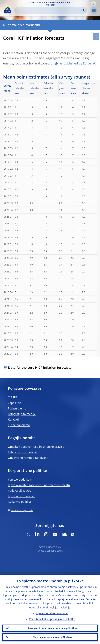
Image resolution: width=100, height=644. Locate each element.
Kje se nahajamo (19, 425)
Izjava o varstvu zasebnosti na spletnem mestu (39, 485)
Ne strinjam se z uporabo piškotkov (52, 637)
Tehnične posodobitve (23, 452)
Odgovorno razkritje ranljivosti (28, 458)
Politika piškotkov (20, 491)
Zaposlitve (15, 403)
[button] (94, 4)
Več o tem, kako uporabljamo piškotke (52, 619)
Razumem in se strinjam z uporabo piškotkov (52, 628)
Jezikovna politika (19, 502)
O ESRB (13, 397)
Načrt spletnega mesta (22, 510)
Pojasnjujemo (17, 408)
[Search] (48, 10)
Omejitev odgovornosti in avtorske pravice (36, 447)
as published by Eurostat (77, 63)
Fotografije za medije (22, 414)
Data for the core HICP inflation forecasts (40, 368)
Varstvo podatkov (19, 479)
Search (83, 10)
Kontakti (13, 419)
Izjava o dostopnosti (21, 496)
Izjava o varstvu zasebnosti (52, 613)
